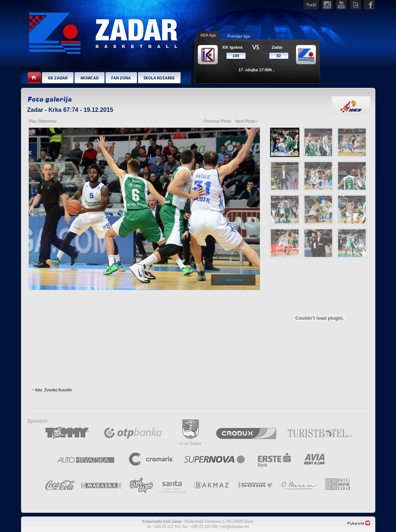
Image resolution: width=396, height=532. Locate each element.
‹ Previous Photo (216, 121)
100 (236, 56)
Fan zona (121, 78)
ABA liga (208, 35)
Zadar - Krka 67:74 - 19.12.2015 (70, 110)
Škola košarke (159, 78)
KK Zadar (58, 78)
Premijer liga (239, 36)
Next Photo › (246, 121)
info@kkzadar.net (235, 527)
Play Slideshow (43, 121)
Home (35, 78)
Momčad (89, 78)
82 (279, 56)
